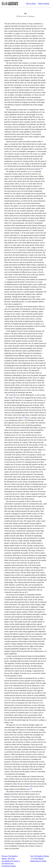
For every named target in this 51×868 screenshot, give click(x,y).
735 (11, 796)
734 (31, 789)
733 (24, 417)
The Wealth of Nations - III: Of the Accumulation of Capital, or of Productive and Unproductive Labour (11, 861)
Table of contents (44, 4)
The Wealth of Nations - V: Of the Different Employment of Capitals (40, 859)
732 (14, 397)
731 (42, 168)
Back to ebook (31, 4)
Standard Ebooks (10, 4)
